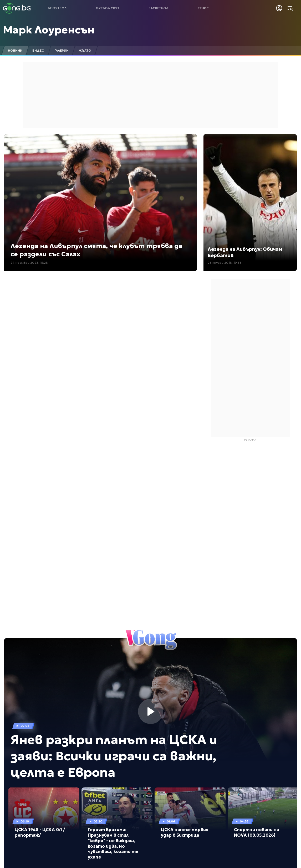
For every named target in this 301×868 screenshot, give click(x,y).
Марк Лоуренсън (49, 30)
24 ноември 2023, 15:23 (29, 263)
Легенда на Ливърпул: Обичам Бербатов (245, 252)
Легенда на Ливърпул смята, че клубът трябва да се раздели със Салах (96, 250)
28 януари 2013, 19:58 (225, 263)
